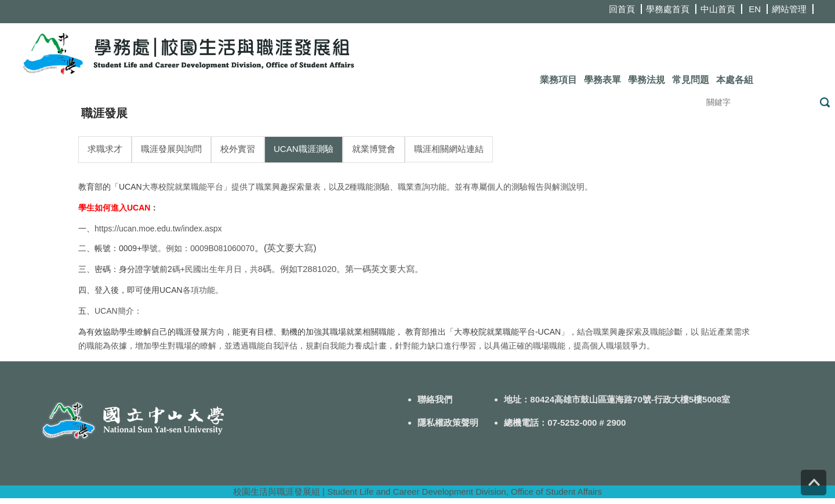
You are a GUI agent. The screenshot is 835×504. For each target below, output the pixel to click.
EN (755, 9)
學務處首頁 (668, 9)
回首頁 (622, 9)
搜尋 (825, 102)
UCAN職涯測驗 (304, 149)
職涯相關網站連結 (449, 149)
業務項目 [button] (558, 80)
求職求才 (105, 149)
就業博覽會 (374, 149)
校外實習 (238, 149)
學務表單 (602, 80)
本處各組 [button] (735, 80)
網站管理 (789, 9)
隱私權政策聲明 (448, 423)
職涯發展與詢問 (171, 149)
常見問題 (691, 80)
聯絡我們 (435, 399)
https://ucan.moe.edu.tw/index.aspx (158, 229)
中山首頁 (718, 9)
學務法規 (647, 80)
